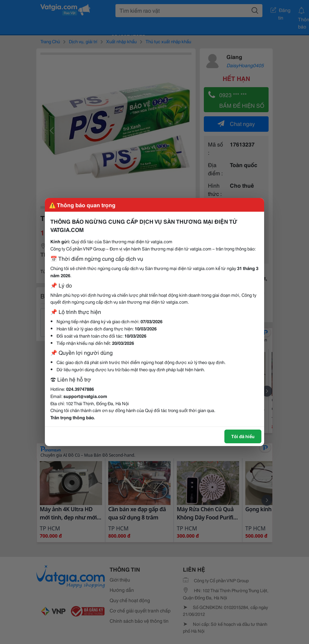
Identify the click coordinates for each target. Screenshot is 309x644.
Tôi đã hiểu (243, 436)
